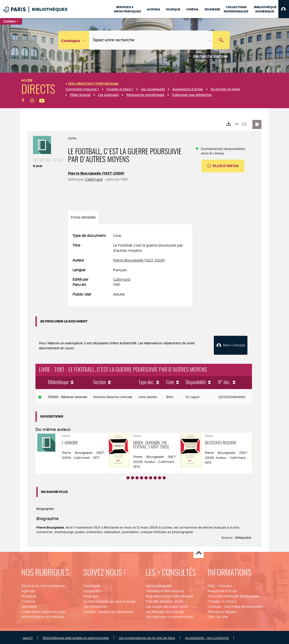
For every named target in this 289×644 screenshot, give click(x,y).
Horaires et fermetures (165, 590)
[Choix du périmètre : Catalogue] (74, 40)
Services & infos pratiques (43, 585)
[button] (284, 9)
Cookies (214, 605)
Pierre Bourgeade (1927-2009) (96, 173)
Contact (225, 585)
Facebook (92, 585)
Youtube (91, 595)
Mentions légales (222, 611)
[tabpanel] (130, 265)
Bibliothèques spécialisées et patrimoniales (76, 637)
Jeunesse (29, 605)
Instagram (92, 590)
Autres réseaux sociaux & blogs (110, 600)
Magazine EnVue (222, 590)
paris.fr (28, 637)
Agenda (28, 590)
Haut (199, 552)
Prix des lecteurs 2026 (164, 600)
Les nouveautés (159, 585)
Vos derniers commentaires (169, 616)
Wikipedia (243, 537)
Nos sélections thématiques (169, 595)
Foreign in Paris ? (222, 600)
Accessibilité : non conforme (207, 637)
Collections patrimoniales (43, 611)
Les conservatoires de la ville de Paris (147, 637)
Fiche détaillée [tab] (83, 217)
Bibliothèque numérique (43, 616)
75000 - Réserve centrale (68, 396)
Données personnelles (244, 605)
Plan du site (218, 616)
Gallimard (94, 179)
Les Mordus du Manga (165, 611)
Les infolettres (95, 605)
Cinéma (28, 600)
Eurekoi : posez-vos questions (109, 611)
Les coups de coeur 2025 (167, 605)
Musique (29, 595)
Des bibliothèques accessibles (233, 595)
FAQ (211, 585)
